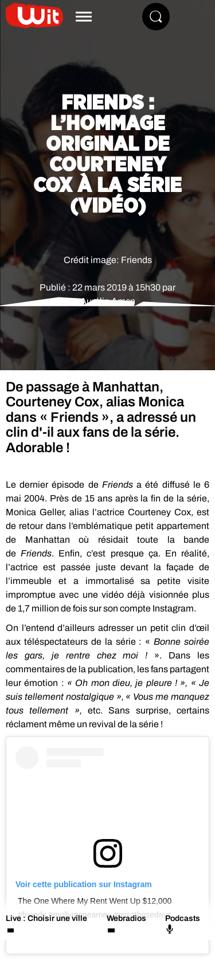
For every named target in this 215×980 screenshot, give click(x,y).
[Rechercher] (156, 17)
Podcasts (183, 924)
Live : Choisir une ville (46, 918)
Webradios (126, 918)
